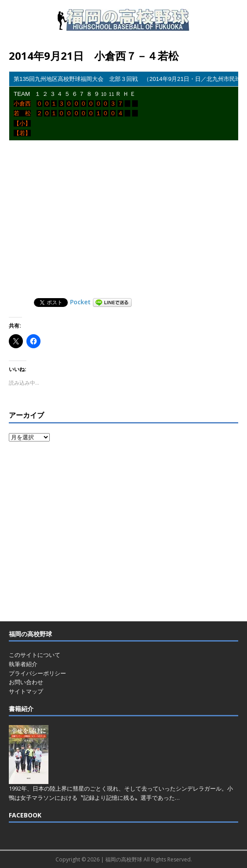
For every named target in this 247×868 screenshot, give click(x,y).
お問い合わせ (26, 682)
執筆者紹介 (23, 664)
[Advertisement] (128, 221)
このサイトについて (35, 655)
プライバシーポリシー (37, 673)
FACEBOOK (25, 815)
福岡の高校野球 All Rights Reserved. (149, 859)
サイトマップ (26, 691)
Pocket (80, 302)
